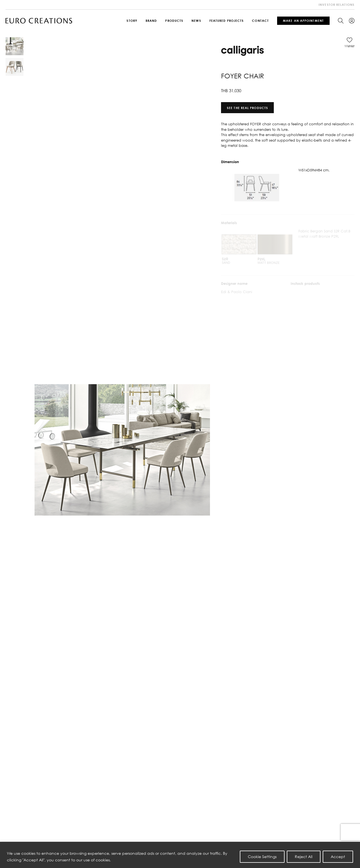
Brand (151, 21)
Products (174, 21)
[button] (350, 43)
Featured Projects (227, 21)
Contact (260, 21)
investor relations (337, 5)
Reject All (304, 857)
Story (132, 21)
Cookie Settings (262, 857)
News (196, 21)
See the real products (247, 107)
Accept (338, 857)
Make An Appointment (303, 21)
